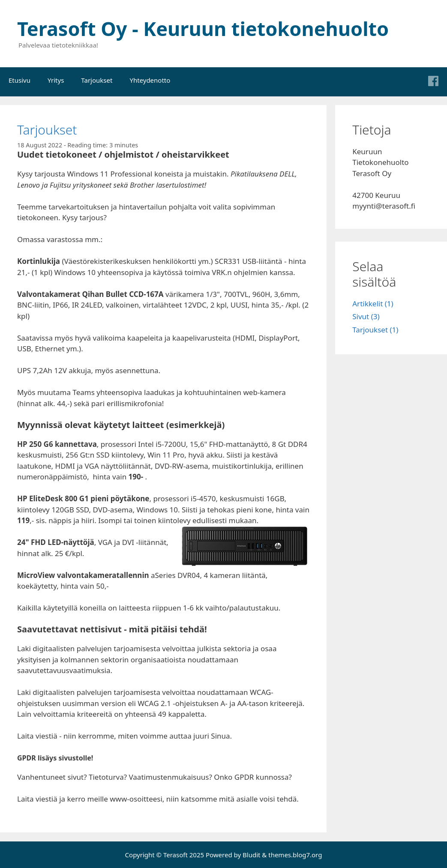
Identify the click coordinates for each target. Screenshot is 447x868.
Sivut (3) (366, 316)
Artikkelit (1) (373, 304)
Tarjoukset (97, 80)
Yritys (56, 80)
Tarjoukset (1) (375, 330)
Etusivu (19, 80)
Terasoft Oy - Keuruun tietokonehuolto (203, 28)
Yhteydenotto (150, 80)
